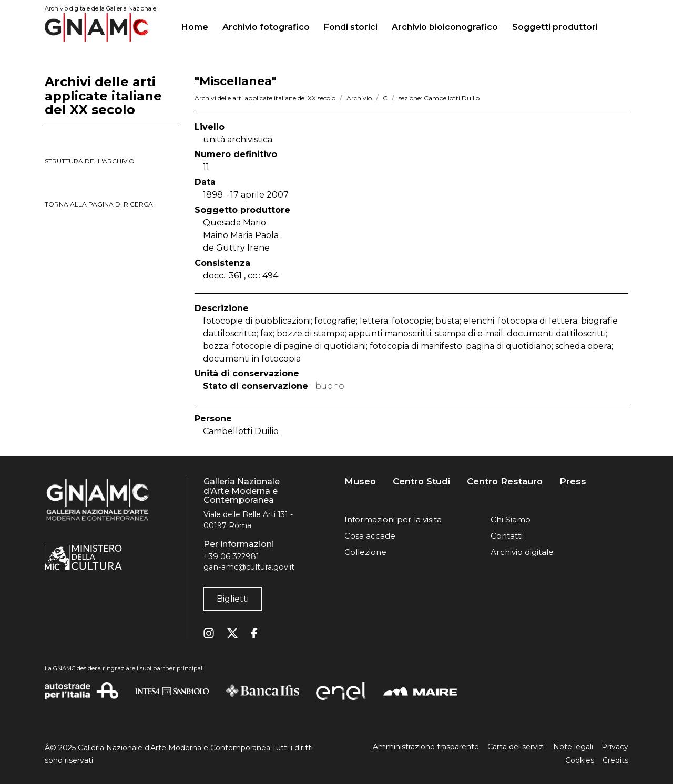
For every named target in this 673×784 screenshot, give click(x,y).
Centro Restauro (505, 482)
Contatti (507, 536)
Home (199, 26)
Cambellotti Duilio (241, 431)
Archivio (359, 98)
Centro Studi (421, 482)
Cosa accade (370, 536)
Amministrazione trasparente (426, 747)
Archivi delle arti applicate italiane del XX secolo (265, 98)
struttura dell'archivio (90, 161)
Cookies (580, 760)
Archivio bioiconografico (445, 27)
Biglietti (233, 599)
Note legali (573, 747)
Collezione (365, 552)
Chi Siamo (511, 519)
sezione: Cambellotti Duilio (439, 98)
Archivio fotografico (266, 27)
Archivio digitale (522, 552)
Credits (615, 760)
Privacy (615, 747)
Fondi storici (351, 27)
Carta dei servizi (516, 747)
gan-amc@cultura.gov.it (249, 567)
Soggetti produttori (555, 27)
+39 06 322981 (231, 556)
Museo (360, 482)
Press (573, 482)
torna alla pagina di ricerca (99, 204)
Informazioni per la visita (393, 519)
